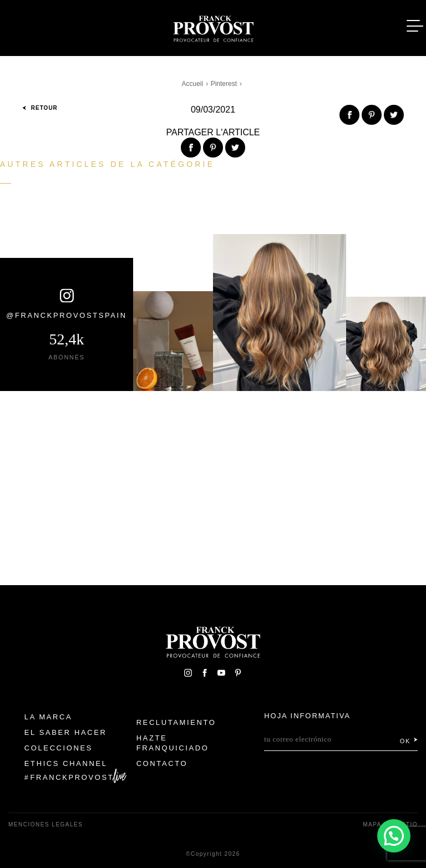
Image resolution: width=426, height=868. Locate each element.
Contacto (162, 763)
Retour (40, 108)
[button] (394, 836)
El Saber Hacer (66, 732)
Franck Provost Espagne (213, 27)
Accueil (193, 84)
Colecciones (59, 748)
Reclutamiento (176, 722)
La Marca (49, 717)
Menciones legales (45, 824)
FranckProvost (72, 777)
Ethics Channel (66, 763)
